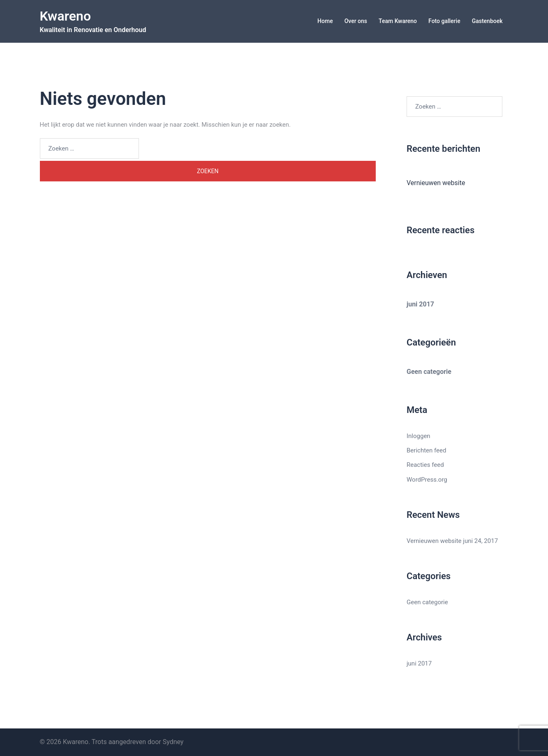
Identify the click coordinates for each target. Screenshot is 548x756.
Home (325, 21)
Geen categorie (429, 372)
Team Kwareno (398, 21)
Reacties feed (425, 465)
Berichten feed (426, 450)
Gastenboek (487, 21)
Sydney (173, 742)
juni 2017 (420, 304)
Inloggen (419, 436)
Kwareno (66, 16)
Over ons (356, 21)
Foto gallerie (444, 21)
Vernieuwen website (436, 183)
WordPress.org (427, 480)
